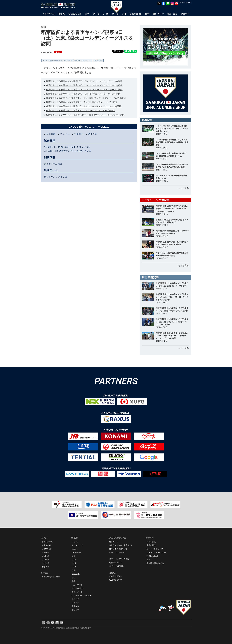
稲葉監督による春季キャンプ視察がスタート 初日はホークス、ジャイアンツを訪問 (85, 115)
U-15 (74, 563)
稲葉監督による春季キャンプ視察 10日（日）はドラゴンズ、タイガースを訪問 (83, 94)
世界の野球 (151, 545)
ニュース (75, 603)
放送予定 (93, 134)
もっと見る (183, 188)
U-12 (74, 567)
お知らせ (75, 599)
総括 (74, 578)
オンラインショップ (155, 549)
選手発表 (75, 606)
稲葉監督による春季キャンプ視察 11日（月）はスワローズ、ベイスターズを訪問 (84, 90)
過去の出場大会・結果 (51, 577)
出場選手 (79, 134)
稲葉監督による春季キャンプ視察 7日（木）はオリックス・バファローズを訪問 (84, 106)
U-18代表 (46, 556)
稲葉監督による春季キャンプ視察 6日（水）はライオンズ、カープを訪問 (81, 111)
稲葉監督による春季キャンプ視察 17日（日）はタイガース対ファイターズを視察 (84, 81)
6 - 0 (79, 151)
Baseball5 (76, 574)
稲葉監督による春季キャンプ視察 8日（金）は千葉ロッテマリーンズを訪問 (82, 102)
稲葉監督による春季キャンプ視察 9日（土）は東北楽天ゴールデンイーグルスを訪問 (86, 98)
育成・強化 (151, 542)
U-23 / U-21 (46, 549)
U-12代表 (46, 563)
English (188, 3)
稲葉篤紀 (98, 60)
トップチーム (47, 542)
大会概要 (51, 134)
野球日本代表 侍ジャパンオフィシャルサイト (59, 6)
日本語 (182, 2)
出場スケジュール (116, 552)
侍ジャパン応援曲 (116, 566)
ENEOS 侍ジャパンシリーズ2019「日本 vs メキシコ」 (67, 60)
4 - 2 (76, 147)
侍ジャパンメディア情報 (119, 559)
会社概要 (113, 573)
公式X (149, 560)
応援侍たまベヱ (116, 563)
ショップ (75, 610)
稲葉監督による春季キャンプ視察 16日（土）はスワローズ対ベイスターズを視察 (84, 85)
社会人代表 (46, 545)
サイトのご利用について (157, 552)
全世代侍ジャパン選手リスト (121, 545)
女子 (74, 570)
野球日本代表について (118, 549)
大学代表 (45, 552)
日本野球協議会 (116, 576)
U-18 (74, 560)
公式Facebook (152, 556)
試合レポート (77, 585)
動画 (74, 581)
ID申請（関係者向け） (156, 563)
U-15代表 (46, 560)
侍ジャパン (114, 542)
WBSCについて (116, 580)
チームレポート (78, 588)
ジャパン (75, 542)
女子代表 (45, 567)
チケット (65, 134)
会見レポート (77, 592)
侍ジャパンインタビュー (82, 596)
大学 (74, 556)
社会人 (74, 549)
